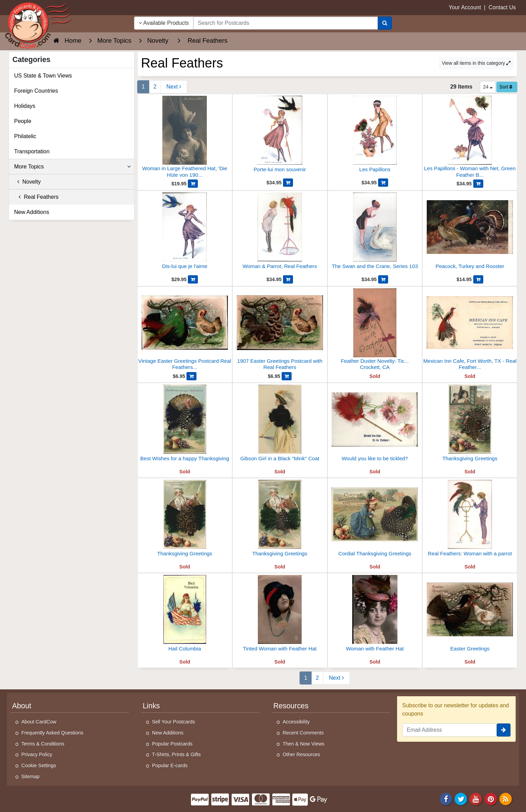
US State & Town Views (43, 76)
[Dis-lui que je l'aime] (185, 234)
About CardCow (39, 722)
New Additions (32, 212)
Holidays (25, 106)
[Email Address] (449, 730)
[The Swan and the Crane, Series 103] (375, 234)
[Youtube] (476, 798)
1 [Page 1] (143, 87)
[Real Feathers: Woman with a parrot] (470, 521)
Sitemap (31, 777)
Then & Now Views (304, 744)
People (23, 121)
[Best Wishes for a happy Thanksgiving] (185, 426)
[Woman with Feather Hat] (375, 616)
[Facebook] (446, 798)
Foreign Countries (36, 91)
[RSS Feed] (506, 798)
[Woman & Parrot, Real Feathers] (280, 234)
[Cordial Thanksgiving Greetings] (375, 521)
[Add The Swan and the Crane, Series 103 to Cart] (383, 279)
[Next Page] (174, 87)
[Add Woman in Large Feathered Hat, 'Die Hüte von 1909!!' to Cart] (193, 184)
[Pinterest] (491, 798)
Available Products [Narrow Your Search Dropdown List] (164, 23)
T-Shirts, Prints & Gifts (176, 754)
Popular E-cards (170, 765)
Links (151, 706)
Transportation (32, 151)
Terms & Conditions (43, 744)
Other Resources (301, 754)
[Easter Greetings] (470, 616)
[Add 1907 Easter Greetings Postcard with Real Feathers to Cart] (287, 376)
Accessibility (296, 722)
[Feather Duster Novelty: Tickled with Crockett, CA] (375, 330)
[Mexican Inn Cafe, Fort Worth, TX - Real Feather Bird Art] (470, 330)
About (22, 706)
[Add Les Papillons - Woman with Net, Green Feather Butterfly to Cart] (478, 184)
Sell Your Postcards (174, 722)
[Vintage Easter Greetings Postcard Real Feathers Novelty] (185, 330)
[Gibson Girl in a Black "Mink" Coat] (280, 426)
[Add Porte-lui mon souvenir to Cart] (288, 183)
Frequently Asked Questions (52, 733)
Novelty (27, 182)
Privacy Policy (37, 754)
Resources (291, 706)
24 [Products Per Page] (488, 87)
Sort (506, 87)
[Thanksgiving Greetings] (470, 426)
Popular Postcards (172, 744)
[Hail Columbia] (185, 616)
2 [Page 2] (155, 87)
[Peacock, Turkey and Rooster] (470, 234)
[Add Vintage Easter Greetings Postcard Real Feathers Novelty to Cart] (191, 376)
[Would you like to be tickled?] (375, 426)
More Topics (72, 167)
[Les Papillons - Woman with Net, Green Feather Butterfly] (470, 138)
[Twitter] (461, 798)
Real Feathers (36, 197)
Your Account (465, 7)
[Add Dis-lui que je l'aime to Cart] (193, 279)
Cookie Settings (39, 765)
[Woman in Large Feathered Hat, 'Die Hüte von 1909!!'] (185, 138)
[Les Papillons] (375, 137)
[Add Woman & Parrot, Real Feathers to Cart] (288, 279)
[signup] (504, 730)
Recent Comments (303, 733)
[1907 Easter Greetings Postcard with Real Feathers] (280, 330)
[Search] (385, 23)
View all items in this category (476, 63)
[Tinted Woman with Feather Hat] (280, 616)
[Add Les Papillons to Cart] (383, 183)
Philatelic (25, 136)
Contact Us (502, 7)
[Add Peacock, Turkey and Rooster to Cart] (478, 279)
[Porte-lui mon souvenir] (280, 137)
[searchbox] (286, 23)
